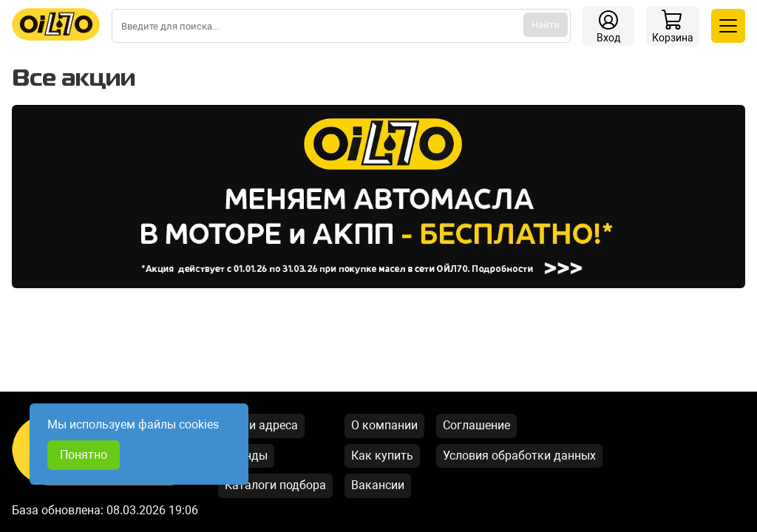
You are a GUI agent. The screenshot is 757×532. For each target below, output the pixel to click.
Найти (546, 25)
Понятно (84, 455)
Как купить (382, 456)
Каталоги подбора (275, 485)
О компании (384, 425)
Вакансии (378, 485)
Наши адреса (261, 425)
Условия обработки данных (519, 456)
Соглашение (476, 425)
